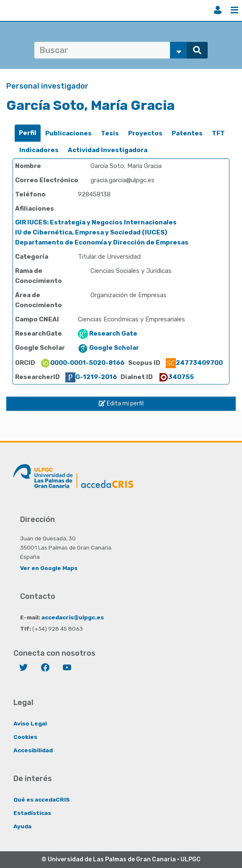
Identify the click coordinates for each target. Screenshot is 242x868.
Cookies (25, 737)
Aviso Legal (30, 723)
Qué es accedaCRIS (42, 799)
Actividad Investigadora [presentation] (108, 150)
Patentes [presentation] (187, 133)
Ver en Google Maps (49, 568)
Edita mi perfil (121, 403)
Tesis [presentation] (110, 133)
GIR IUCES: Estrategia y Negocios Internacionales (96, 222)
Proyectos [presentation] (145, 133)
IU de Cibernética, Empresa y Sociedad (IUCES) (91, 232)
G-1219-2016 (91, 377)
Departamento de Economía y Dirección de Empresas (102, 242)
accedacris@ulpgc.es (73, 617)
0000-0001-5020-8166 (82, 363)
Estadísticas (32, 813)
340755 (176, 377)
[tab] (28, 133)
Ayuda (22, 826)
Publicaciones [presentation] (68, 133)
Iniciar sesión (218, 10)
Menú (234, 10)
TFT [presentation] (218, 133)
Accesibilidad (33, 750)
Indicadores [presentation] (39, 150)
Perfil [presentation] (28, 133)
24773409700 (194, 363)
